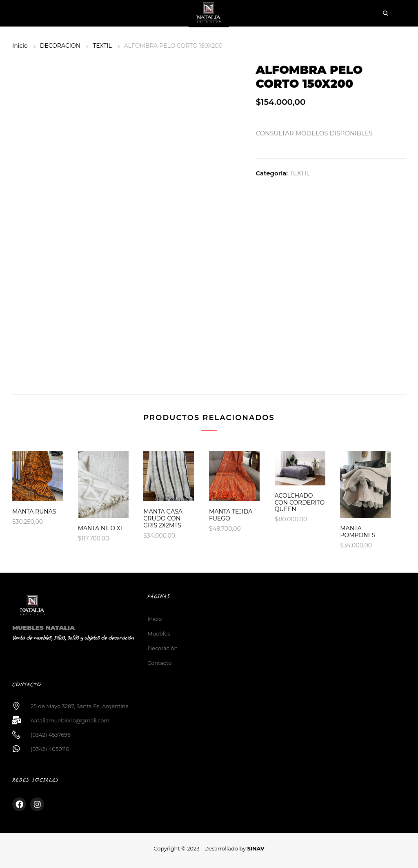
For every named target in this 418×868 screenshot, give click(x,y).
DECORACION (60, 46)
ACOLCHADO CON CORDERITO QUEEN (300, 503)
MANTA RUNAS (34, 511)
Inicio (20, 46)
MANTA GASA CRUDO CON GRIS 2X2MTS (163, 518)
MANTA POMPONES (358, 532)
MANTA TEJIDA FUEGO (231, 515)
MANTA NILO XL (101, 528)
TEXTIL (102, 46)
